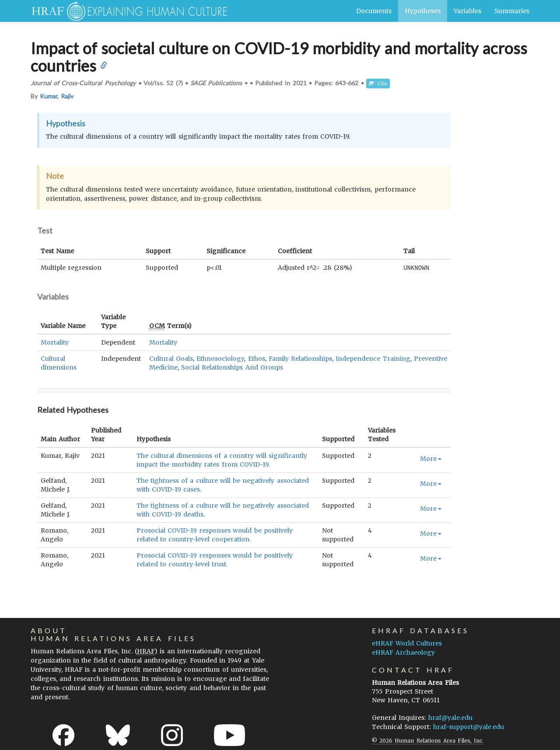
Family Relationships (300, 358)
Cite (378, 83)
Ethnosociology (220, 358)
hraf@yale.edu (450, 717)
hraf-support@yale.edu (469, 726)
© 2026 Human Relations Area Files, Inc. (428, 740)
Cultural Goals (171, 358)
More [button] (431, 458)
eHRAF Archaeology (403, 652)
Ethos (257, 358)
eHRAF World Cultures (407, 643)
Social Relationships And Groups (232, 367)
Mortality (55, 342)
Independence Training (373, 358)
